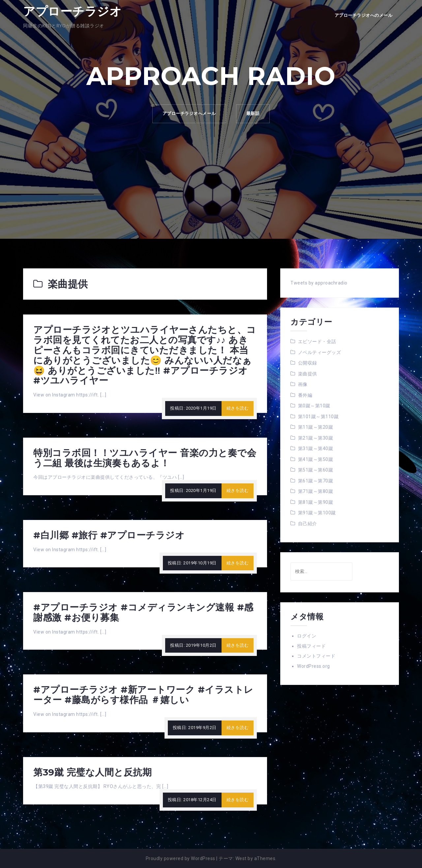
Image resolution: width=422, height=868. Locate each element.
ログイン (307, 636)
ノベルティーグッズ (320, 352)
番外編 (305, 395)
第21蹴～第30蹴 (316, 438)
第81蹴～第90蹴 (316, 502)
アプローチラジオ (72, 11)
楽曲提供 (308, 374)
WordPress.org (314, 666)
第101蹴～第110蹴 (318, 417)
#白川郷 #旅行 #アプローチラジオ (109, 535)
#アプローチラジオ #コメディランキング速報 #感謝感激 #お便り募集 (143, 612)
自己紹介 (308, 524)
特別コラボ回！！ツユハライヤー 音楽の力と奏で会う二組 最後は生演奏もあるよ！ (145, 458)
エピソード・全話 (317, 341)
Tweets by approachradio (319, 283)
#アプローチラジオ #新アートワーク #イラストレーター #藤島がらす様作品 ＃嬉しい (143, 695)
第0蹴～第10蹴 (314, 406)
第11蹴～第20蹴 (316, 427)
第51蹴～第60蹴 (316, 470)
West (241, 858)
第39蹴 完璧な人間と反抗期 (92, 772)
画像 (303, 384)
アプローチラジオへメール (189, 113)
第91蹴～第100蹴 (317, 513)
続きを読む (238, 408)
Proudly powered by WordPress (181, 858)
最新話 (253, 113)
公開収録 (308, 363)
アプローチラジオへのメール (364, 15)
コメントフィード (316, 656)
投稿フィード (311, 646)
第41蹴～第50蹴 (316, 459)
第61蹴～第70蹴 (316, 481)
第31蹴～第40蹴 (316, 448)
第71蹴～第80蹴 (316, 491)
